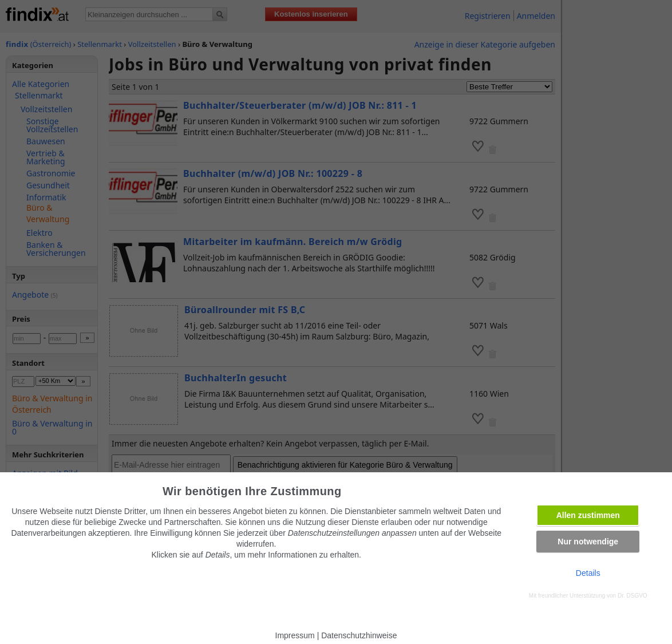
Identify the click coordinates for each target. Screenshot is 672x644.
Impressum (295, 635)
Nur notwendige (588, 542)
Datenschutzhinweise (359, 635)
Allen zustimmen (588, 515)
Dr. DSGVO (633, 596)
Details (588, 573)
